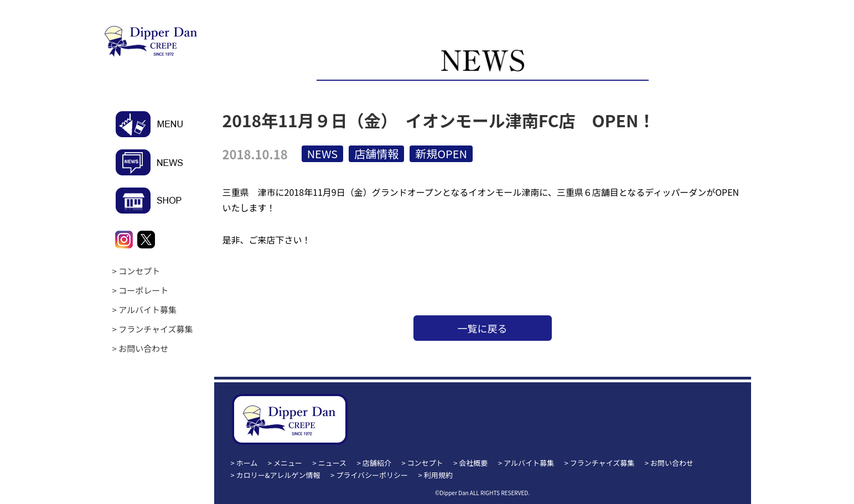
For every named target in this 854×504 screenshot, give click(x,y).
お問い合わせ (143, 348)
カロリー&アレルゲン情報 (278, 475)
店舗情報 (376, 154)
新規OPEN (441, 154)
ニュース (332, 463)
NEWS (323, 154)
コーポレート (143, 290)
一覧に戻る (483, 328)
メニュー (288, 463)
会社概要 (473, 463)
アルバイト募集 (147, 310)
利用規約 (438, 475)
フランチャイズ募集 (156, 329)
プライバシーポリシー (372, 475)
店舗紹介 (377, 463)
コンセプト (139, 271)
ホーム (247, 463)
